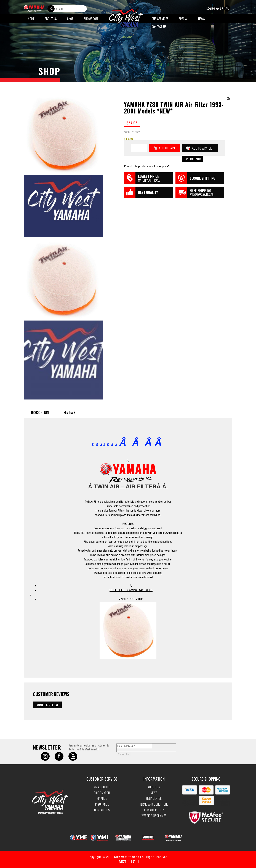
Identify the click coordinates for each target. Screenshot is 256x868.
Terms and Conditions (154, 804)
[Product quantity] (139, 148)
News (202, 19)
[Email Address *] (134, 746)
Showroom (91, 19)
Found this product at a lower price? (147, 166)
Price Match (102, 793)
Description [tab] (40, 412)
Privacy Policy (154, 810)
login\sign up (218, 9)
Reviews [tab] (69, 412)
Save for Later (193, 159)
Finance (102, 798)
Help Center (154, 798)
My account (102, 787)
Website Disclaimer (154, 816)
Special (183, 19)
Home (31, 19)
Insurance (102, 804)
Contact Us (159, 27)
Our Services (160, 19)
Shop (70, 19)
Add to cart (167, 148)
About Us (51, 19)
